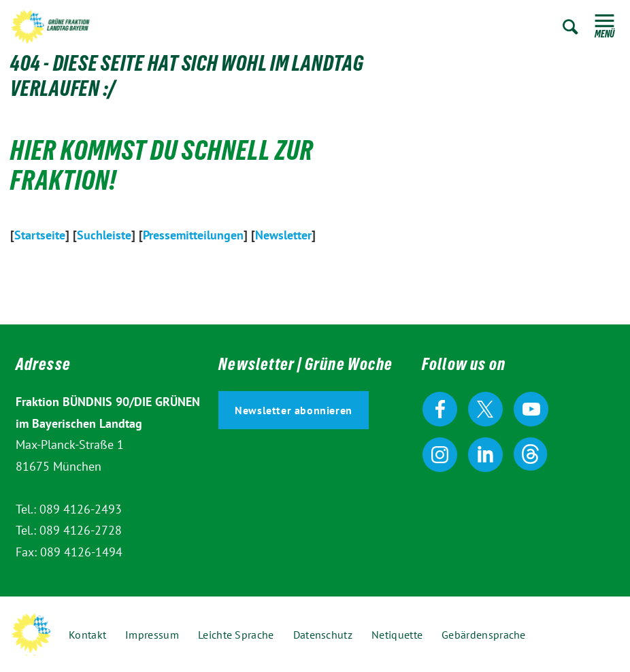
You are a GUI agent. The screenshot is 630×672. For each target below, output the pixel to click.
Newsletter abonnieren (294, 410)
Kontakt (87, 635)
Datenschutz (323, 635)
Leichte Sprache (236, 635)
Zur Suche (570, 27)
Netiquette (397, 635)
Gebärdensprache (484, 635)
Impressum (152, 635)
